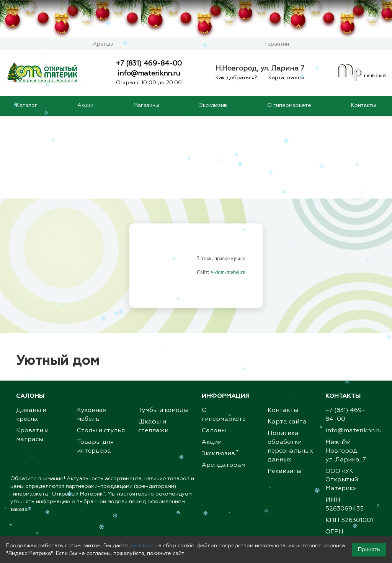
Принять (369, 550)
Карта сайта (287, 340)
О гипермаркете (289, 105)
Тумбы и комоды (163, 328)
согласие (142, 546)
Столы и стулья (101, 349)
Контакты (363, 105)
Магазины (146, 105)
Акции (85, 105)
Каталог (27, 105)
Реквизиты (284, 389)
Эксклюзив (213, 105)
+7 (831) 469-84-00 (149, 64)
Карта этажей (286, 78)
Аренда (103, 44)
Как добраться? (236, 78)
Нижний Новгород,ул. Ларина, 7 (346, 369)
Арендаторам (224, 383)
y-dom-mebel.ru (228, 190)
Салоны (214, 349)
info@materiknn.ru (149, 74)
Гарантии (277, 44)
